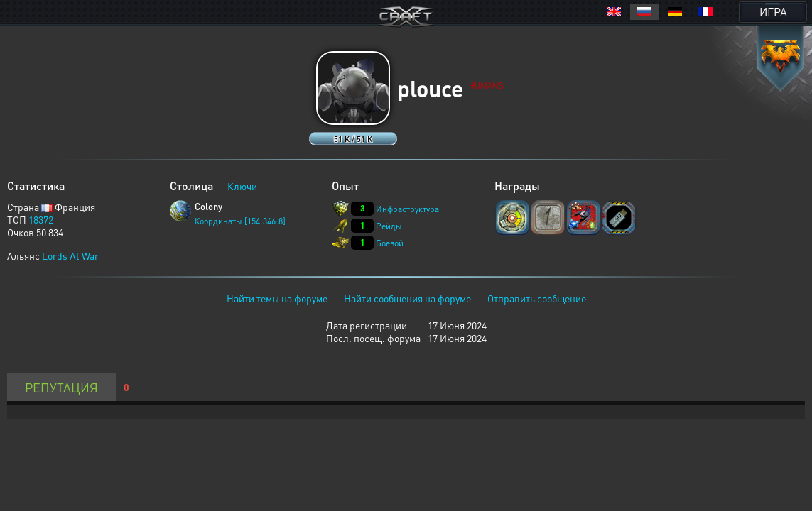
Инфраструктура (407, 209)
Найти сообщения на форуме (407, 298)
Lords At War (70, 255)
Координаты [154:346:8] (240, 221)
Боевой (390, 243)
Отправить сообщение (537, 298)
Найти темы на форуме (277, 298)
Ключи (242, 186)
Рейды (389, 226)
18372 (41, 219)
